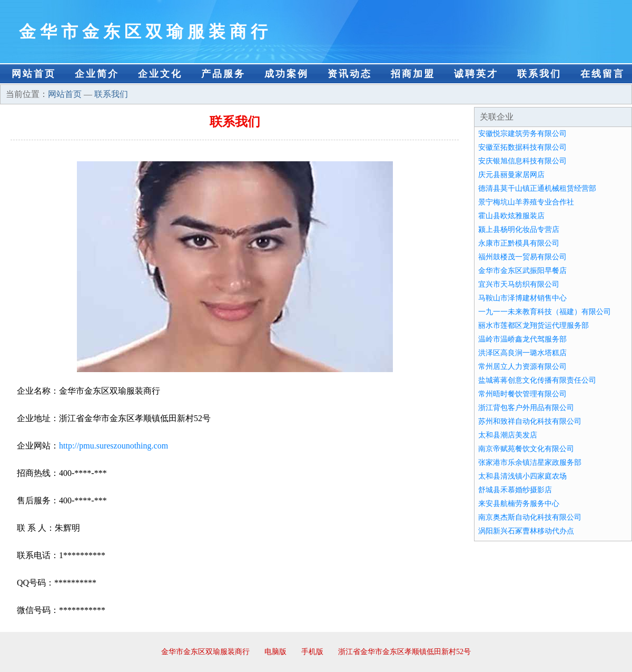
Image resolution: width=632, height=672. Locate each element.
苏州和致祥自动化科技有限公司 (530, 421)
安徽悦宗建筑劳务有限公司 (522, 134)
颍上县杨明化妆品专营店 (519, 230)
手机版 (312, 652)
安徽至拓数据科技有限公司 (522, 147)
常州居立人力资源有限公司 (522, 367)
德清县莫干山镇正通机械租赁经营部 (537, 188)
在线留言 (603, 74)
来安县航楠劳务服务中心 (519, 504)
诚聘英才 (476, 74)
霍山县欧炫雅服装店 (511, 216)
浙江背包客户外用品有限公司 (526, 408)
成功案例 (287, 74)
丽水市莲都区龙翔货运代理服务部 (534, 325)
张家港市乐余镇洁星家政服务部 (530, 462)
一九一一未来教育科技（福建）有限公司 (545, 312)
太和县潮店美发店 (508, 435)
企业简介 (97, 74)
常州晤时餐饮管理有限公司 (522, 394)
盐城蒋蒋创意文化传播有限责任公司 (537, 380)
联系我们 (539, 74)
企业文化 (160, 74)
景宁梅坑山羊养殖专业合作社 (526, 202)
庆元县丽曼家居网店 (511, 175)
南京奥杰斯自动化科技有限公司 (530, 517)
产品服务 (223, 74)
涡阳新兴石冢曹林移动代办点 (526, 531)
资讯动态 (350, 74)
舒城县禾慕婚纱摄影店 (515, 490)
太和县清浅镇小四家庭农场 (522, 476)
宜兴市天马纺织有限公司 (519, 284)
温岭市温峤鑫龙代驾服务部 (522, 339)
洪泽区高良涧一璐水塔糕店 (522, 353)
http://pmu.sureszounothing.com (113, 446)
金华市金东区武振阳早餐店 (522, 271)
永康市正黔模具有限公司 (519, 243)
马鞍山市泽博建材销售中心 (522, 298)
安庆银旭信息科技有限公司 (522, 161)
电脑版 (275, 652)
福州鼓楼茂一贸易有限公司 (522, 257)
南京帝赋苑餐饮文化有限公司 (526, 449)
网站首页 (34, 74)
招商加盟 (413, 74)
